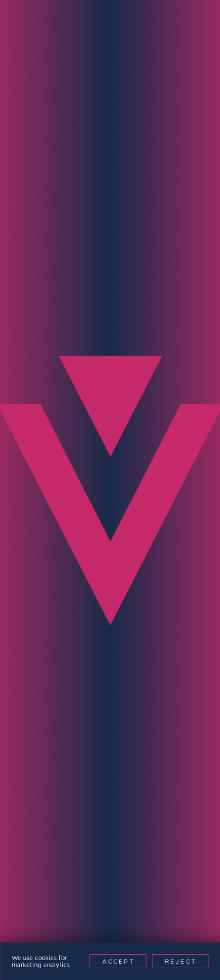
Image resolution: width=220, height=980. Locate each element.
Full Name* (43, 346)
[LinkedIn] (97, 938)
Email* (29, 399)
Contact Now (85, 749)
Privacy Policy (38, 888)
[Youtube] (123, 938)
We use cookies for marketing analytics (41, 961)
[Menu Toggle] (196, 26)
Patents (198, 888)
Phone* (32, 453)
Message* (38, 625)
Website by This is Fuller (110, 903)
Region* (34, 561)
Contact (150, 207)
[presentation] (101, 707)
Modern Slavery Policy (125, 888)
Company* (39, 507)
